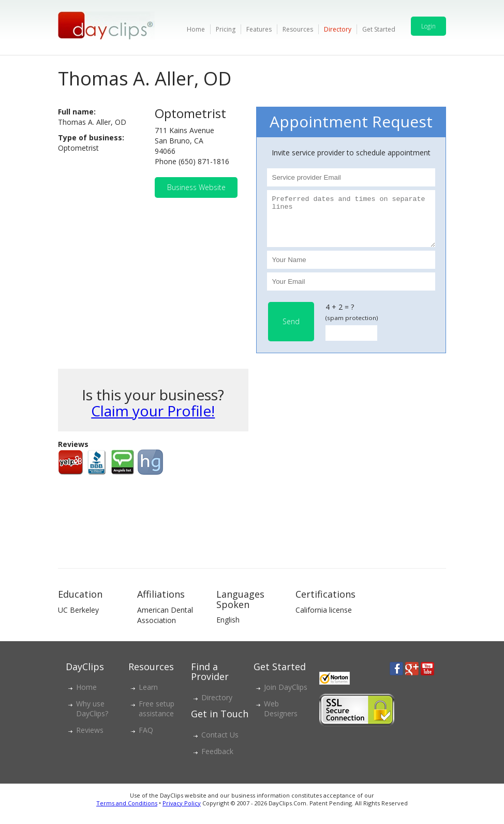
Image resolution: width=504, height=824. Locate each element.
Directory (338, 29)
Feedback (217, 761)
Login (428, 26)
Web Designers (281, 718)
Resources (298, 29)
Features (259, 29)
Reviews (90, 739)
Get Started (379, 29)
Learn (148, 696)
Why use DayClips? (92, 718)
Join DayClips (286, 696)
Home (196, 29)
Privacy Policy (182, 812)
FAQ (146, 739)
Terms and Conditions (127, 812)
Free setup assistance (157, 718)
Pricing (226, 29)
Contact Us (220, 744)
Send (291, 331)
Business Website (196, 187)
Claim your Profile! (153, 420)
